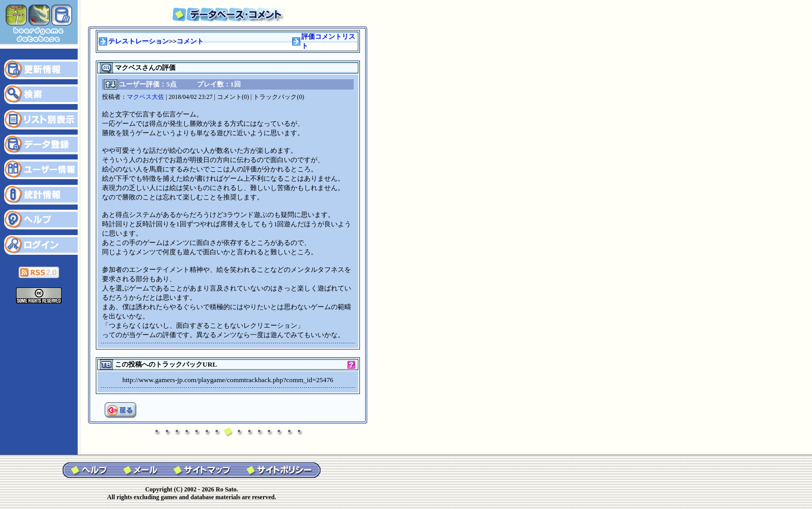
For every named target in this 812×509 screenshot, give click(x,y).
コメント (190, 41)
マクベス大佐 (146, 97)
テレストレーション (139, 41)
